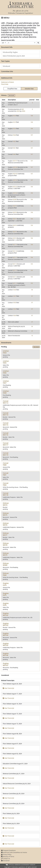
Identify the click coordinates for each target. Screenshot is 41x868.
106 (32, 187)
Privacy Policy (6, 854)
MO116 (15, 264)
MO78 (15, 212)
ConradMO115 (6, 424)
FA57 (15, 296)
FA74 (14, 129)
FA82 (14, 141)
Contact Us (6, 859)
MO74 (15, 238)
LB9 (23, 109)
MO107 (15, 161)
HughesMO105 (6, 644)
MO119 (15, 245)
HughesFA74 (6, 584)
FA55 (15, 309)
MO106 (15, 167)
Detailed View (29, 89)
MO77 (15, 219)
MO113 (15, 283)
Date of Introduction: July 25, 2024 (14, 56)
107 (32, 135)
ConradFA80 (6, 464)
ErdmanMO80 (6, 564)
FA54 (15, 315)
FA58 (15, 290)
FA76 (14, 116)
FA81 (14, 148)
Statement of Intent (7, 82)
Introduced (6, 66)
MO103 (15, 187)
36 (32, 326)
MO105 (15, 174)
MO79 (15, 206)
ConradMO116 (6, 434)
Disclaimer (5, 861)
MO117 (15, 257)
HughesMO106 (6, 654)
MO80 (15, 199)
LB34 (18, 111)
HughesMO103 (6, 624)
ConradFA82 (6, 484)
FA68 (14, 135)
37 (32, 322)
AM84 (23, 111)
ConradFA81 (6, 474)
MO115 (15, 270)
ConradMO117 (6, 444)
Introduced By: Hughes (10, 52)
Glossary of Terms (8, 857)
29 (32, 331)
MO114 (15, 277)
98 (32, 290)
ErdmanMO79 (6, 554)
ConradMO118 (6, 494)
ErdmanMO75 (6, 514)
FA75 (14, 122)
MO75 (15, 232)
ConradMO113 (6, 402)
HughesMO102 (6, 614)
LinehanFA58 (6, 392)
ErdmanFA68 (6, 574)
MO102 (15, 193)
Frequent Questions (8, 850)
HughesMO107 (6, 664)
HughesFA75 (6, 594)
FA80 (14, 154)
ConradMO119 (6, 454)
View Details (11, 95)
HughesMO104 (6, 634)
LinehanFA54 (6, 352)
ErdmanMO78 (6, 544)
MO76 (15, 225)
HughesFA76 (6, 604)
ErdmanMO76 (6, 524)
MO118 (15, 251)
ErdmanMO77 (6, 534)
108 (32, 116)
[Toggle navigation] (5, 18)
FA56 (15, 303)
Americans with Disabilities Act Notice (14, 852)
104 (32, 199)
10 (32, 336)
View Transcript (8, 688)
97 (32, 296)
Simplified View (12, 89)
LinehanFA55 (6, 362)
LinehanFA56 (6, 372)
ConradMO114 (6, 414)
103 (32, 264)
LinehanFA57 (6, 382)
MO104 (15, 180)
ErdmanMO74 (6, 504)
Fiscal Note (5, 84)
